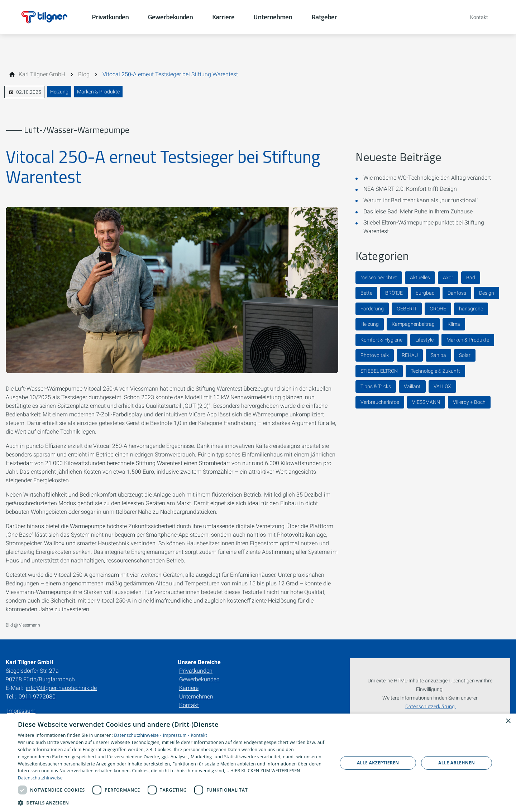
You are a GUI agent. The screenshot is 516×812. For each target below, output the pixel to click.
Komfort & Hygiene (381, 340)
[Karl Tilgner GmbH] (42, 74)
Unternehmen (196, 697)
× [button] (508, 721)
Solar (465, 355)
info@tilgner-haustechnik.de (61, 688)
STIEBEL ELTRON (379, 371)
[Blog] (84, 74)
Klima (454, 324)
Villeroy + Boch (469, 402)
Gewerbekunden (199, 679)
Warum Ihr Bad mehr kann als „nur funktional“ (421, 200)
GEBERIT (407, 309)
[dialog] (258, 763)
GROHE (438, 309)
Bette (366, 293)
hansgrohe (471, 309)
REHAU (410, 355)
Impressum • (177, 735)
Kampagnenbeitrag (413, 324)
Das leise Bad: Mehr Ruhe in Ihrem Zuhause (418, 211)
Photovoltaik (375, 355)
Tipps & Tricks (376, 386)
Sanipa (438, 355)
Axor (448, 277)
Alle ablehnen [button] (457, 763)
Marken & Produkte (98, 92)
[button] (173, 803)
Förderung (372, 309)
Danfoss (457, 293)
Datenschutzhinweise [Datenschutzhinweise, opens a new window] (40, 778)
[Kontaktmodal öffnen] (474, 17)
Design (487, 293)
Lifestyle (424, 340)
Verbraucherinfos (380, 402)
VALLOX (442, 386)
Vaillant (412, 386)
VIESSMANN (426, 402)
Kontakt (189, 705)
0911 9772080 (37, 697)
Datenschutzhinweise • (138, 735)
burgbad (425, 293)
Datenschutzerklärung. (431, 707)
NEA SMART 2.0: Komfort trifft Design (410, 189)
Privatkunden (196, 671)
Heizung (59, 92)
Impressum (21, 711)
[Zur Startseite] (46, 17)
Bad (471, 277)
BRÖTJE (394, 293)
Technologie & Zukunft (435, 371)
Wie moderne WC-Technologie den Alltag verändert (427, 178)
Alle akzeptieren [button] (378, 763)
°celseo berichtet (379, 277)
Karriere (189, 688)
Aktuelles (420, 277)
